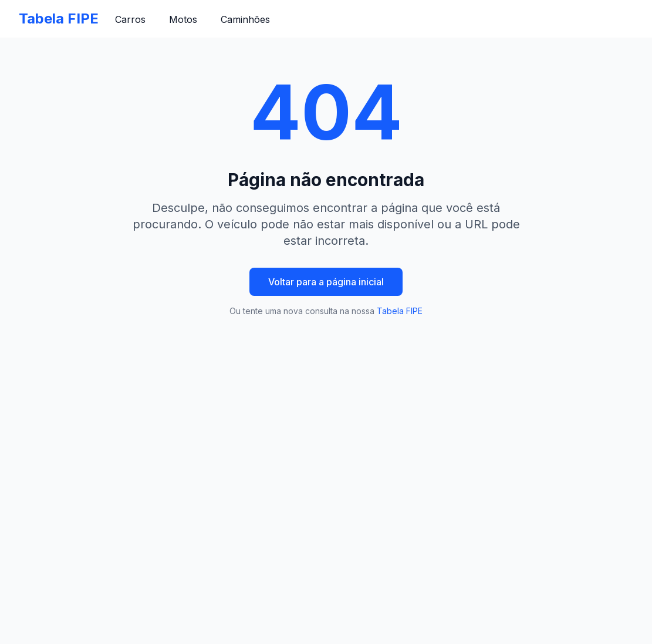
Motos (183, 19)
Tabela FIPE (59, 18)
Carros (130, 19)
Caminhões (245, 19)
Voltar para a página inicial (326, 282)
